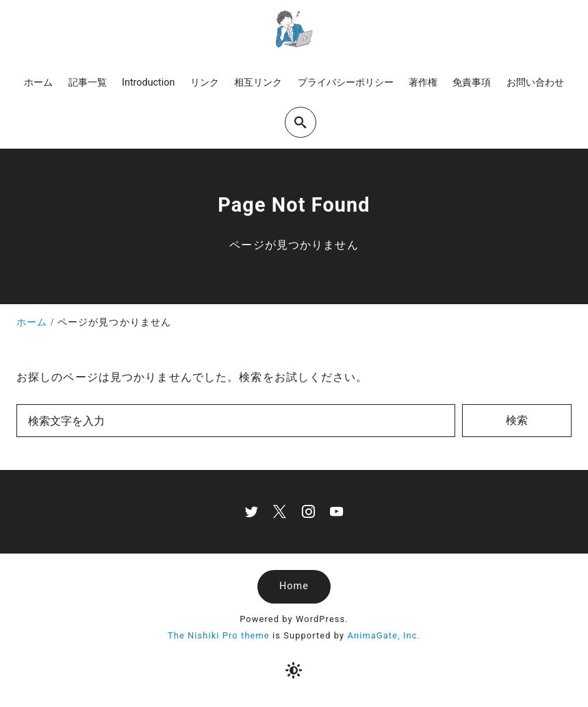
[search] (301, 122)
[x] (280, 511)
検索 (517, 420)
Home (294, 586)
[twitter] (252, 511)
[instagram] (308, 511)
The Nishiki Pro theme (219, 635)
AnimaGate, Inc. (384, 635)
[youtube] (336, 511)
